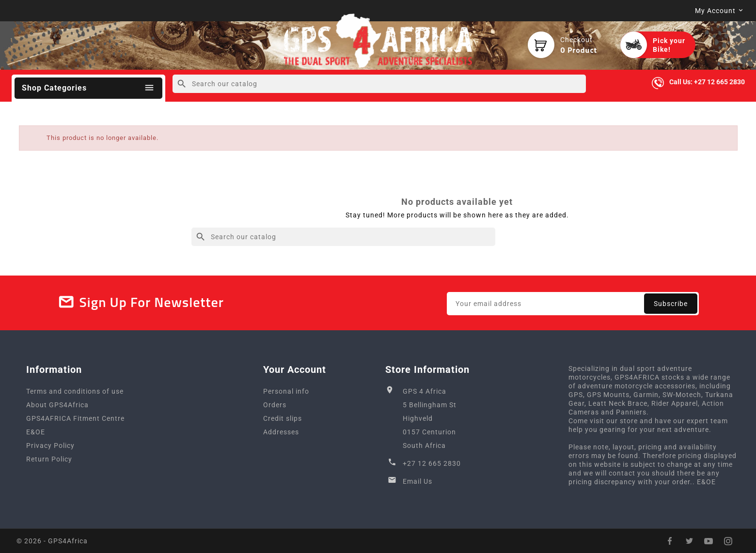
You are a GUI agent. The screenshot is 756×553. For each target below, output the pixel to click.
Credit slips (283, 418)
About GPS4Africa (57, 405)
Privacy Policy (50, 445)
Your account (295, 369)
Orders (275, 405)
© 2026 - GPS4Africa (52, 541)
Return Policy (49, 459)
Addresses (281, 432)
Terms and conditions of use (75, 391)
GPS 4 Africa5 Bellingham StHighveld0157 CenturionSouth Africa (430, 418)
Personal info (286, 391)
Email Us (417, 481)
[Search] (379, 84)
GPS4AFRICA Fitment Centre (75, 418)
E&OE (36, 432)
